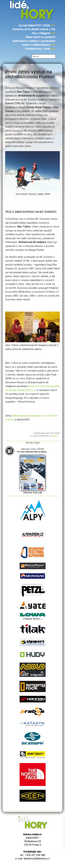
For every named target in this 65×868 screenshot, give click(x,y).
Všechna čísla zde (33, 493)
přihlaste (55, 436)
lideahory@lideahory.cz (37, 858)
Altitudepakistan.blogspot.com (29, 416)
